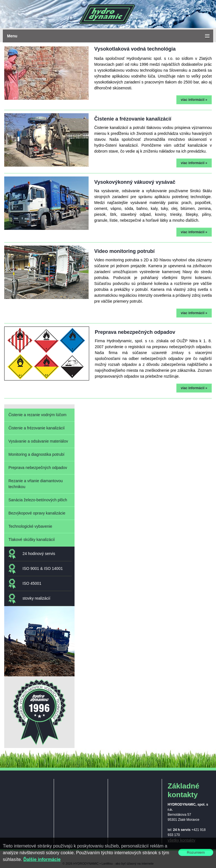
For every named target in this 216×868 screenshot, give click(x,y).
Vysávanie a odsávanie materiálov (38, 441)
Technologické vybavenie (30, 526)
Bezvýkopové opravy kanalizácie (37, 513)
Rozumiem (196, 852)
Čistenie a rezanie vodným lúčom (37, 415)
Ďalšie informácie (42, 859)
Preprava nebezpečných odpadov (38, 468)
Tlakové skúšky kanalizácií (32, 540)
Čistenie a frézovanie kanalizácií (37, 428)
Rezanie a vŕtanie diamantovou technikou (36, 484)
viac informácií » (194, 100)
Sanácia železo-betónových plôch (38, 500)
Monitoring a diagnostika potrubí (36, 454)
